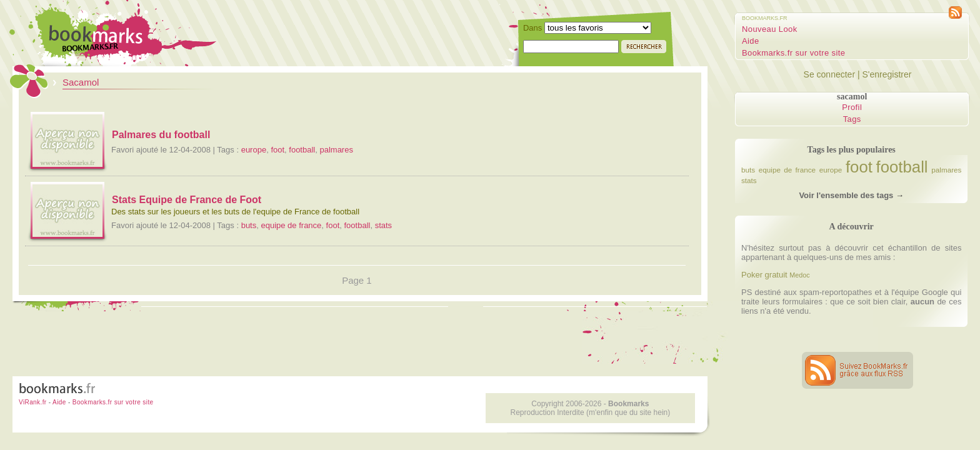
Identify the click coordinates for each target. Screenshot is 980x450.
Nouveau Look (770, 29)
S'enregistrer (887, 74)
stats (383, 225)
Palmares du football (161, 135)
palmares (336, 150)
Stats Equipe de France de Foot (187, 200)
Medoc (799, 275)
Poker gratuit (764, 275)
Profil (852, 107)
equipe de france (291, 225)
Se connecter (830, 74)
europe (254, 150)
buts (249, 225)
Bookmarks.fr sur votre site (793, 53)
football (302, 150)
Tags (852, 119)
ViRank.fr (33, 402)
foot (277, 150)
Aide (751, 41)
